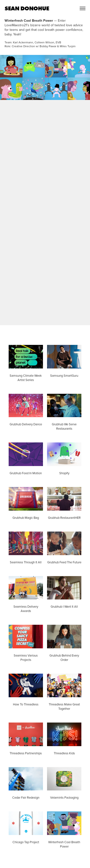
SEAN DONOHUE (27, 8)
